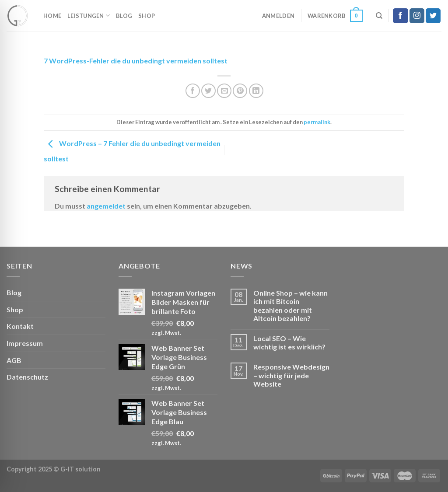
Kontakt (20, 326)
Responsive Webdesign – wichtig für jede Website (291, 375)
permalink (317, 122)
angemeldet (106, 206)
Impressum (25, 343)
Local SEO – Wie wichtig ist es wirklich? (289, 342)
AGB (14, 360)
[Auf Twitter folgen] (433, 16)
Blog (124, 16)
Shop (147, 16)
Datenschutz (27, 377)
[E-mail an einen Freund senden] (224, 91)
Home (52, 16)
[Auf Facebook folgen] (400, 16)
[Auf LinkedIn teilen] (256, 91)
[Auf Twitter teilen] (208, 91)
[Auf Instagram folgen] (417, 16)
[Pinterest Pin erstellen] (240, 91)
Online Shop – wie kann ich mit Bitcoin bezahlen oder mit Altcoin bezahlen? (290, 305)
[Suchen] (379, 16)
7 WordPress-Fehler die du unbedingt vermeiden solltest (136, 61)
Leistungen (89, 16)
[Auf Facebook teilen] (193, 91)
